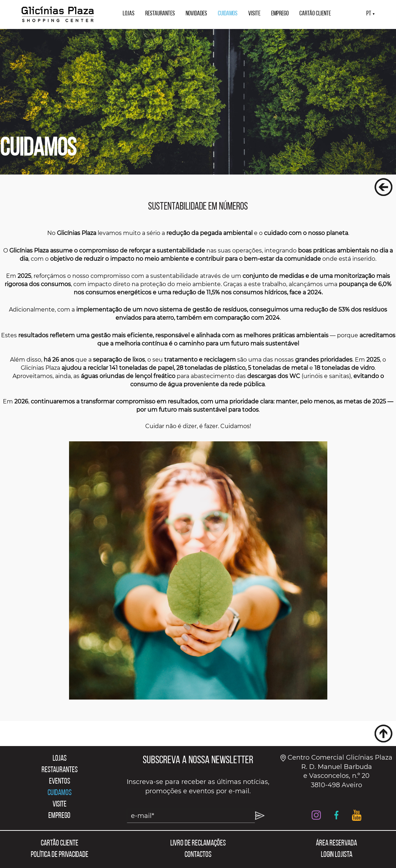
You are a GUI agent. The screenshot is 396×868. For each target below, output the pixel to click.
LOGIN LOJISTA (337, 855)
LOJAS (129, 14)
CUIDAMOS (228, 14)
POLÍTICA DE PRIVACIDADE (60, 855)
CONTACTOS (198, 855)
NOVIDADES (196, 14)
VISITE (254, 14)
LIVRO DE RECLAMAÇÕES (198, 844)
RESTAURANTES (160, 14)
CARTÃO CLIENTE (315, 14)
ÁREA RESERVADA (336, 844)
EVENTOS (60, 782)
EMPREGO (280, 14)
